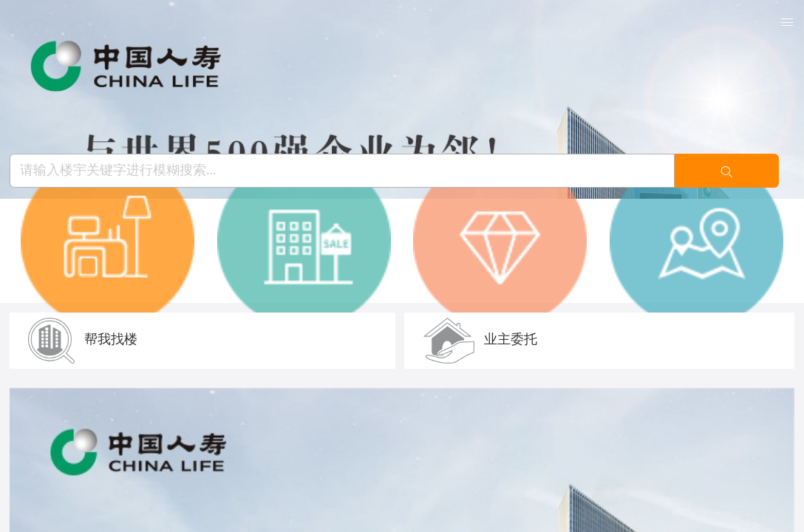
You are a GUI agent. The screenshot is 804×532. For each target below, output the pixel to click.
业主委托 (480, 339)
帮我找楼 (83, 339)
